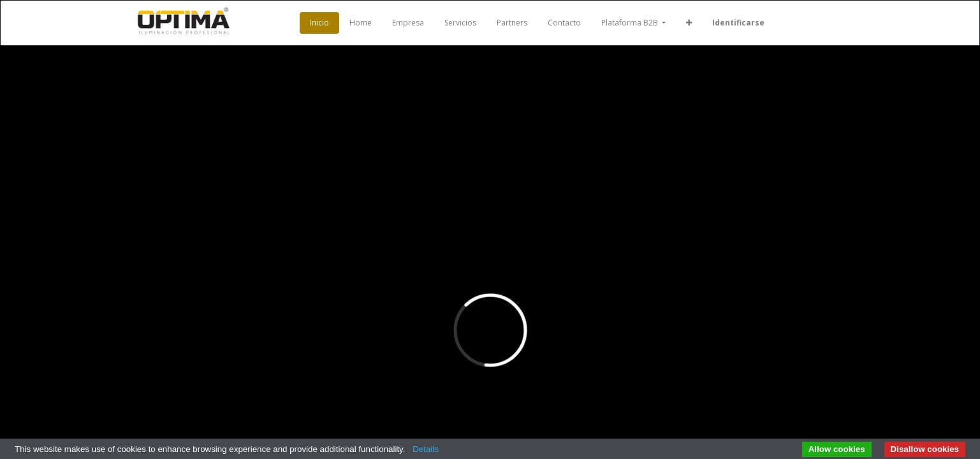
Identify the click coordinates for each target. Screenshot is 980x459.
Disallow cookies (925, 449)
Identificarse (738, 23)
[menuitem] (319, 23)
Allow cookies (837, 449)
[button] (689, 23)
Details (426, 449)
